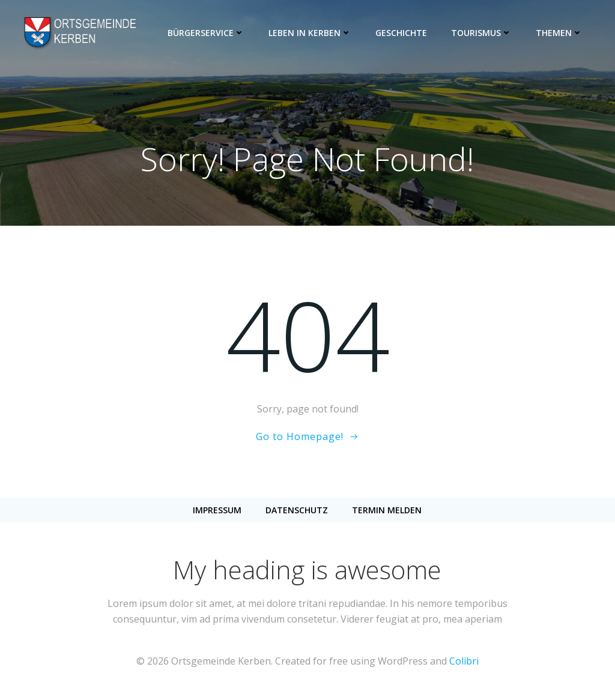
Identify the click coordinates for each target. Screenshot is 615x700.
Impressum (217, 512)
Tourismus (483, 33)
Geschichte (402, 33)
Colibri (464, 665)
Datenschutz (297, 512)
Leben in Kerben (311, 33)
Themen (560, 33)
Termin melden (387, 512)
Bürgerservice (207, 33)
